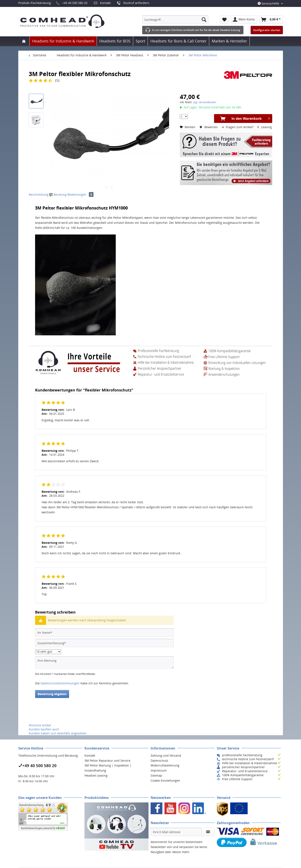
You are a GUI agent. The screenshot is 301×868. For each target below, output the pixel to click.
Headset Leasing (96, 775)
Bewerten (209, 127)
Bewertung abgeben (52, 694)
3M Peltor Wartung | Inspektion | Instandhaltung (108, 768)
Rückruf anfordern (136, 3)
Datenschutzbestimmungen (60, 683)
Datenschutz (159, 761)
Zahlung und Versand (166, 755)
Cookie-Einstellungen (165, 780)
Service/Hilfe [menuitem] (269, 3)
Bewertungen (80, 194)
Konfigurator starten (267, 30)
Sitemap (156, 775)
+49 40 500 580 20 (75, 3)
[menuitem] (175, 20)
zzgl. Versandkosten (204, 102)
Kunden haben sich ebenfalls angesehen (58, 733)
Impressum (159, 770)
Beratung (58, 194)
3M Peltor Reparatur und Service (107, 761)
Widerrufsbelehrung (165, 765)
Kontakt (105, 3)
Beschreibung (39, 194)
